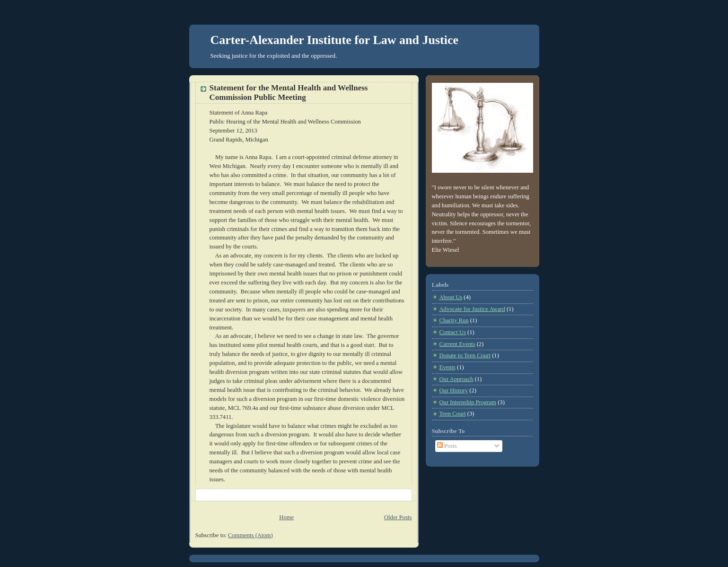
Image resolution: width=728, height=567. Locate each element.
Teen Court (453, 414)
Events (447, 367)
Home (286, 517)
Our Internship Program (468, 402)
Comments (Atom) (250, 535)
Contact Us (453, 332)
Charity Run (454, 320)
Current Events (457, 344)
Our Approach (456, 379)
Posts (447, 446)
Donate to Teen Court (465, 355)
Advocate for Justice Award (472, 309)
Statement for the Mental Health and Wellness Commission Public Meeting (289, 93)
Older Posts (398, 517)
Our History (454, 390)
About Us (451, 297)
